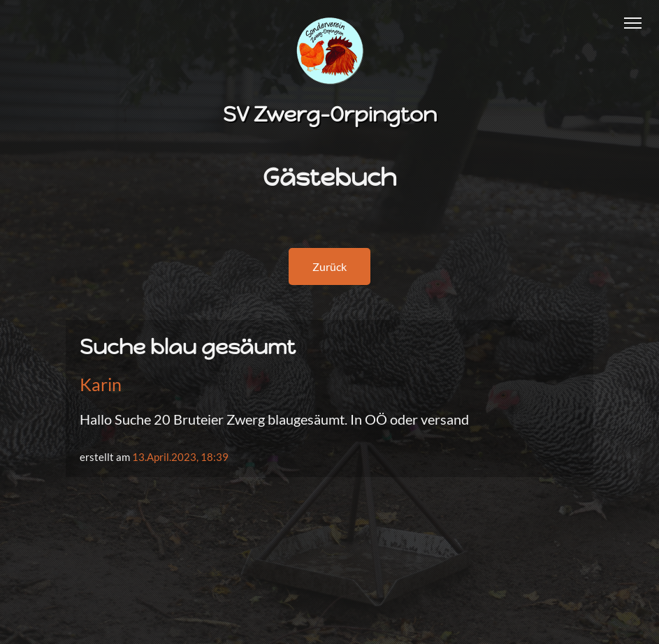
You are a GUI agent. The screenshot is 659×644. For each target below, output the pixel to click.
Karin (101, 384)
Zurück (329, 266)
